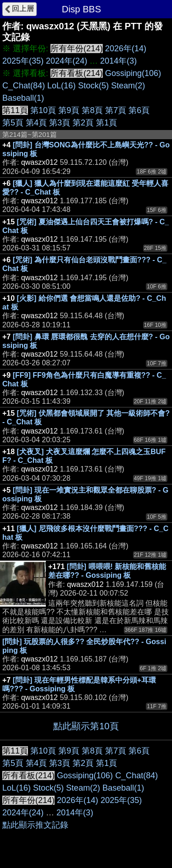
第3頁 (60, 123)
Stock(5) (93, 86)
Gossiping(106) (133, 73)
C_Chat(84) (24, 86)
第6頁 (139, 110)
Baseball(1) (23, 98)
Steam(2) (128, 86)
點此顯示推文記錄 (35, 825)
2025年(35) (23, 61)
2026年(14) (126, 49)
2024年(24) (67, 61)
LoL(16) (61, 86)
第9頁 (69, 110)
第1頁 (106, 123)
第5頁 (13, 123)
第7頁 (116, 110)
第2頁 (83, 123)
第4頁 (36, 123)
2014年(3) (118, 61)
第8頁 (92, 110)
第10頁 (43, 110)
